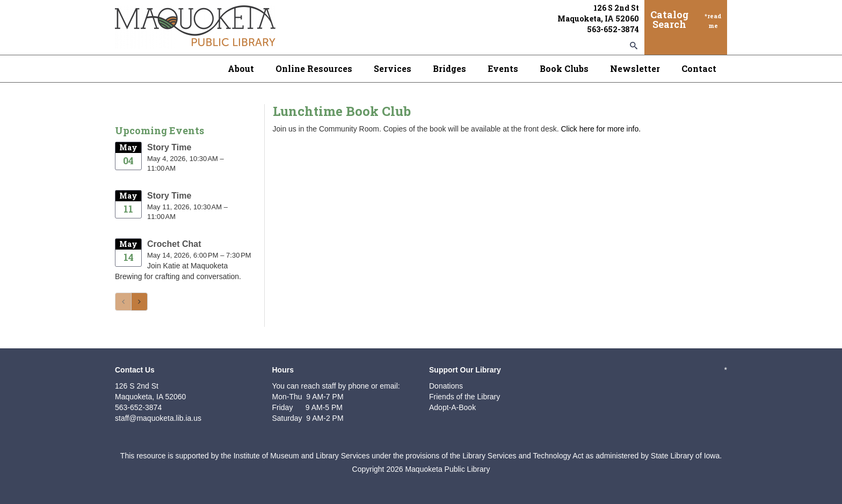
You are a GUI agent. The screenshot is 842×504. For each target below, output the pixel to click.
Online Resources (314, 68)
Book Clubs (564, 68)
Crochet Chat (174, 244)
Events (503, 68)
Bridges (449, 68)
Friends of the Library (464, 397)
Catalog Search (669, 19)
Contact (699, 68)
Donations (446, 386)
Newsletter (635, 68)
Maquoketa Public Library (447, 469)
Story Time (169, 147)
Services (393, 68)
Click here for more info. (601, 129)
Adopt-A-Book (452, 407)
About (241, 68)
